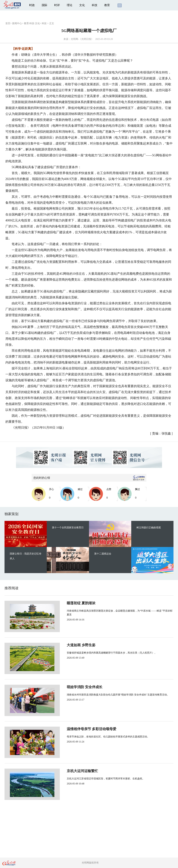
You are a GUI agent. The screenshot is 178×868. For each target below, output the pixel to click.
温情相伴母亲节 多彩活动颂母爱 (80, 729)
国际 (44, 5)
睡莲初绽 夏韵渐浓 (70, 603)
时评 (57, 5)
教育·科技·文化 (32, 23)
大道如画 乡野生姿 (70, 645)
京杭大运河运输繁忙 (71, 771)
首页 (8, 23)
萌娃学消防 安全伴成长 (73, 687)
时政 (32, 5)
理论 (70, 5)
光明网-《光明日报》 (82, 39)
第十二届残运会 (103, 554)
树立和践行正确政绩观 (149, 528)
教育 (107, 5)
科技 (95, 5)
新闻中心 (17, 23)
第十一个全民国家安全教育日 (68, 528)
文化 (82, 5)
